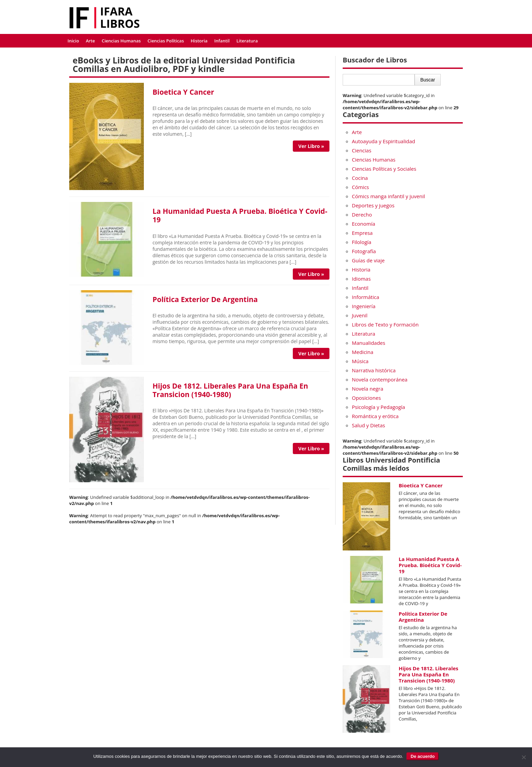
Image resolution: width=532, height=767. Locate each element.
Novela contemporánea (380, 379)
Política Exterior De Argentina (205, 299)
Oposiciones (366, 398)
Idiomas (361, 279)
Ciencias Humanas (121, 41)
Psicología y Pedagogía (378, 407)
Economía (364, 224)
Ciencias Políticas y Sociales (384, 169)
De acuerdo (423, 756)
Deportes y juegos (373, 205)
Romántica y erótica (375, 416)
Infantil (222, 41)
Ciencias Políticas (166, 41)
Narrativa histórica (374, 370)
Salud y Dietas (368, 425)
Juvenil (360, 315)
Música (360, 361)
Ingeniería (364, 306)
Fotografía (364, 251)
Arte (90, 41)
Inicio (73, 41)
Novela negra (367, 389)
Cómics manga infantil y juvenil (388, 196)
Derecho (362, 214)
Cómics (360, 187)
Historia (199, 41)
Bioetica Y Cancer (183, 92)
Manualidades (368, 343)
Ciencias (362, 150)
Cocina (360, 178)
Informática (365, 297)
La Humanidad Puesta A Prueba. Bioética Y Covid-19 (240, 215)
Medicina (363, 352)
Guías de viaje (368, 260)
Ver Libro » (311, 146)
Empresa (362, 233)
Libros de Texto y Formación (385, 324)
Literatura (247, 41)
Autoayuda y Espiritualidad (383, 141)
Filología (362, 242)
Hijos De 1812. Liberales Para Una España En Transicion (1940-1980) (230, 390)
